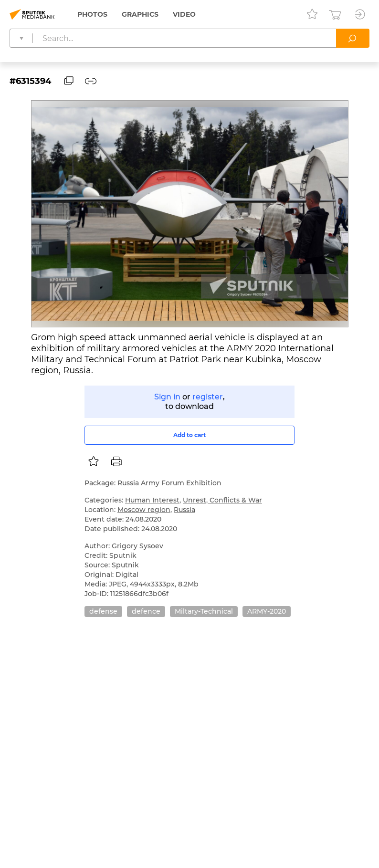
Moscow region (144, 510)
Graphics (140, 14)
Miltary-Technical (204, 611)
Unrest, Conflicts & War (222, 500)
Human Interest (152, 500)
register (208, 397)
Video (184, 14)
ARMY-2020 (267, 611)
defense (103, 611)
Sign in (167, 397)
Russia (184, 510)
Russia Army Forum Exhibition (169, 483)
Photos (92, 14)
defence (146, 611)
